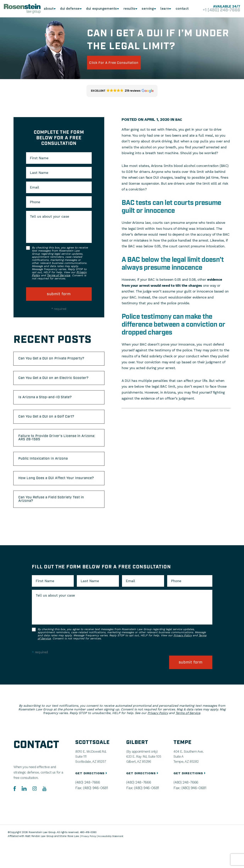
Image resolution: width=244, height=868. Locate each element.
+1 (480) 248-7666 (217, 10)
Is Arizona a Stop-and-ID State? (52, 410)
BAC (179, 119)
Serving (146, 9)
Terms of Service (58, 276)
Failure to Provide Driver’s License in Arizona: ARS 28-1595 (57, 454)
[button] (122, 91)
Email (35, 187)
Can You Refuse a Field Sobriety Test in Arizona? (59, 526)
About (49, 9)
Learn (164, 9)
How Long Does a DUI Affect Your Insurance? (53, 500)
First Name (39, 158)
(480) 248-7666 (86, 806)
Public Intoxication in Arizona (49, 477)
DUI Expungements (101, 9)
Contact (182, 9)
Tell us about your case (50, 216)
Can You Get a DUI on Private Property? (49, 362)
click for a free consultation (122, 63)
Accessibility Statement (114, 860)
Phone (35, 202)
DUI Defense (71, 9)
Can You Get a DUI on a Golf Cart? (53, 431)
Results (128, 9)
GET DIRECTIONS (92, 797)
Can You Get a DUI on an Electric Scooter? (52, 387)
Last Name (39, 173)
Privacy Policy (183, 663)
